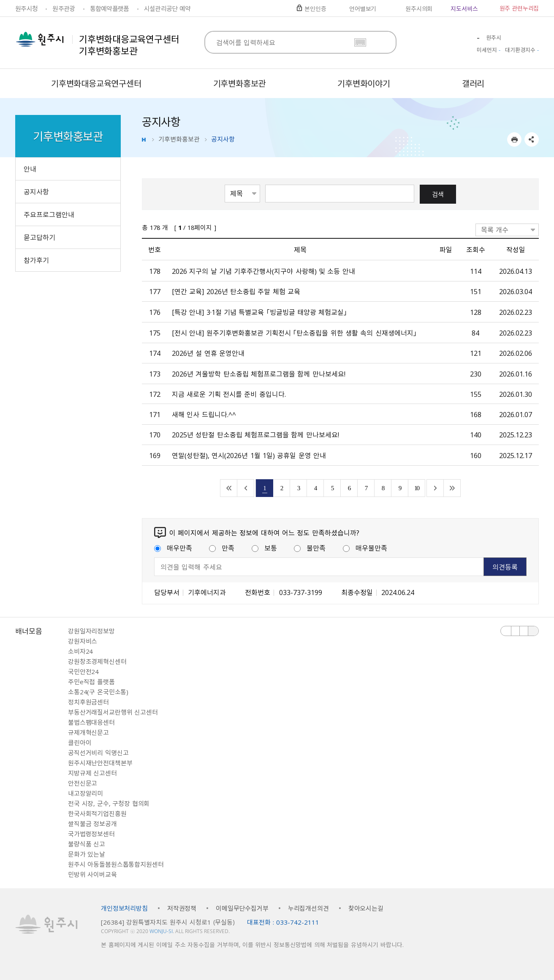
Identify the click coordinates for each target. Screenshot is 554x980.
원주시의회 (419, 8)
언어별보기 (363, 8)
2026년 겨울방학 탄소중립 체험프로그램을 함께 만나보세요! (259, 374)
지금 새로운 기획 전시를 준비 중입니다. (229, 394)
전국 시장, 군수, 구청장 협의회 (109, 803)
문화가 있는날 (87, 854)
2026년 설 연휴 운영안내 (208, 353)
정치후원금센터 (88, 702)
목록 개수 (495, 229)
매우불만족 (365, 548)
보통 (264, 548)
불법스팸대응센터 (91, 722)
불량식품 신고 (87, 844)
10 (417, 488)
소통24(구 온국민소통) (98, 692)
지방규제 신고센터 (92, 773)
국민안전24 (83, 672)
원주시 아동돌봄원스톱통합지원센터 (116, 864)
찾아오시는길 (366, 908)
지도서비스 (464, 8)
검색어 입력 (265, 184)
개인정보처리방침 (124, 908)
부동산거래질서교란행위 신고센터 (113, 712)
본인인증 (315, 8)
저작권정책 (182, 908)
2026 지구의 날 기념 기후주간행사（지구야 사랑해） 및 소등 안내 (263, 271)
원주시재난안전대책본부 (100, 763)
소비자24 (80, 651)
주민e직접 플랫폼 (91, 682)
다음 (524, 631)
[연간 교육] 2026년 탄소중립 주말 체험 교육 (236, 291)
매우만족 (173, 548)
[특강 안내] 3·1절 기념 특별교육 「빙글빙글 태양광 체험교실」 (259, 312)
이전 (506, 631)
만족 (222, 548)
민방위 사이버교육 (92, 874)
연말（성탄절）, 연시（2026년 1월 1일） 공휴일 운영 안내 (249, 455)
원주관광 (64, 8)
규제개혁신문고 (88, 732)
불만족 (310, 548)
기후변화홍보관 (179, 139)
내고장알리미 (86, 793)
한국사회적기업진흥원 (97, 813)
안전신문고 (83, 783)
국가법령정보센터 (91, 834)
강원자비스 (83, 641)
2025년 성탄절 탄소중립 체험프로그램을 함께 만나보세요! (255, 434)
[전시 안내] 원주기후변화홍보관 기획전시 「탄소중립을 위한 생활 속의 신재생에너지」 (294, 333)
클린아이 (80, 743)
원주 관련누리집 (519, 8)
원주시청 (26, 8)
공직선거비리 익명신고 (98, 753)
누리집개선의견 (308, 908)
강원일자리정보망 (91, 631)
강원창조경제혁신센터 (97, 661)
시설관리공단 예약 (167, 8)
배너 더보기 (533, 631)
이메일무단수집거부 (242, 908)
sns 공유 (532, 139)
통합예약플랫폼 (110, 8)
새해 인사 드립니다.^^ (204, 414)
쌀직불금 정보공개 (92, 824)
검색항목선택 (225, 184)
